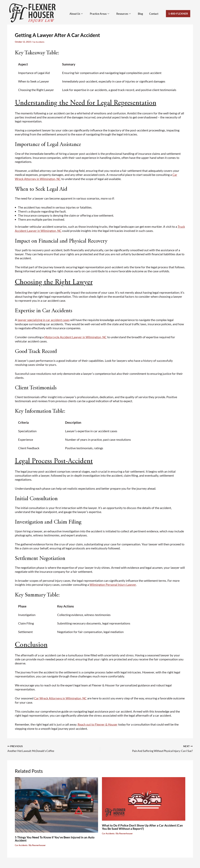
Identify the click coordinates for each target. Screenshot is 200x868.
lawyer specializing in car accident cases (44, 319)
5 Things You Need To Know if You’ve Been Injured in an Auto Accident (56, 837)
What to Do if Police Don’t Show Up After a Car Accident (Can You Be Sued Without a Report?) (141, 825)
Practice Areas (102, 14)
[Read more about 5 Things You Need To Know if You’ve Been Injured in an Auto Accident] (57, 802)
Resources (125, 14)
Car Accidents (39, 42)
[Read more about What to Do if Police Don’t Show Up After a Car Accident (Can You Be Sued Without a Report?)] (144, 796)
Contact (154, 14)
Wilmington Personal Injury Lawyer (113, 583)
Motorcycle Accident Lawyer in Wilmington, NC (76, 336)
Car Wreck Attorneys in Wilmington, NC (61, 697)
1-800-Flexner (178, 14)
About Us (79, 14)
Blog (142, 14)
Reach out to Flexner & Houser (98, 723)
